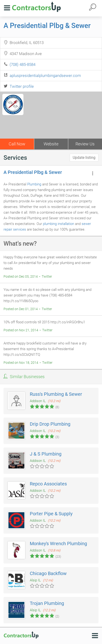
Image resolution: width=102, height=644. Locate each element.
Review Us (85, 144)
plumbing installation (59, 224)
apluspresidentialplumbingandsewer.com (45, 76)
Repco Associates (48, 484)
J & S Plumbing (46, 454)
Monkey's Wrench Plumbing (58, 544)
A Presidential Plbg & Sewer (47, 26)
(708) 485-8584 (23, 64)
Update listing (84, 158)
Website (51, 144)
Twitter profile (22, 86)
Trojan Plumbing (47, 603)
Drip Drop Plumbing (50, 424)
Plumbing (34, 184)
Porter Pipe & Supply (51, 514)
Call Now (17, 144)
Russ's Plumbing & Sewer (56, 394)
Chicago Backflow (48, 573)
